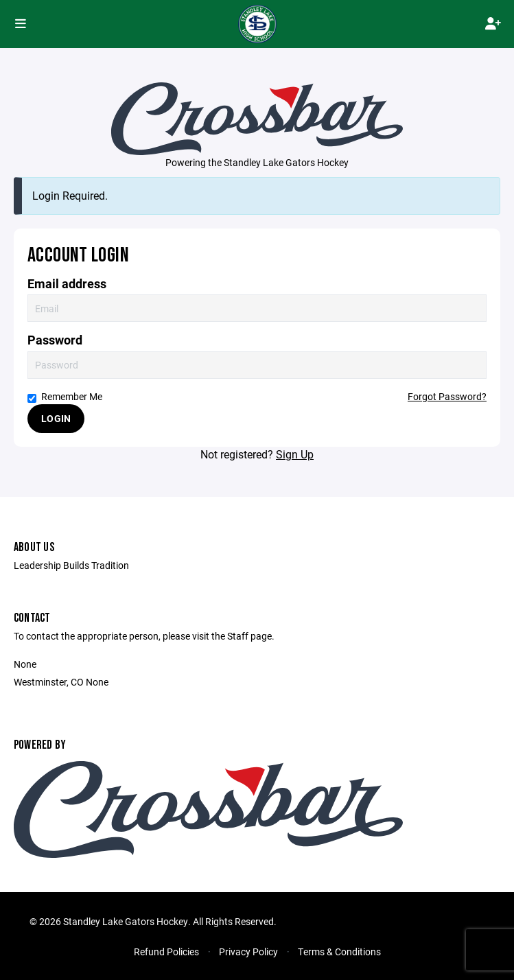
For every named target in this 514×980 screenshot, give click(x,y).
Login (56, 418)
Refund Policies (166, 952)
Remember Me (65, 396)
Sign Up (295, 454)
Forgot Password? (447, 396)
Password (55, 340)
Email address (67, 284)
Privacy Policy (248, 952)
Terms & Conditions (339, 952)
